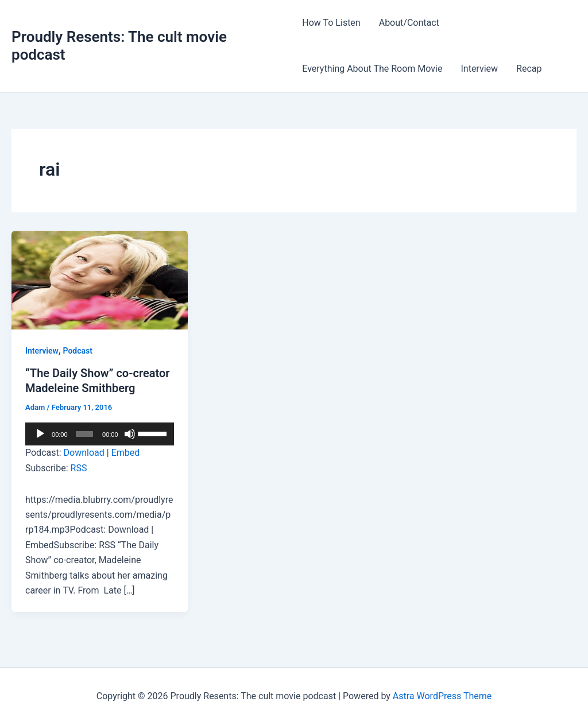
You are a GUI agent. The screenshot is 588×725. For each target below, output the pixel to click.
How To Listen (331, 23)
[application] (100, 434)
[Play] (40, 434)
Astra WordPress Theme (442, 696)
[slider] (84, 434)
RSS (79, 468)
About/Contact (409, 23)
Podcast (78, 351)
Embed (126, 453)
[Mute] (130, 434)
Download (84, 453)
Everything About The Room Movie (372, 69)
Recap (529, 69)
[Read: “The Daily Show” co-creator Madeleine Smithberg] (100, 279)
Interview (479, 69)
